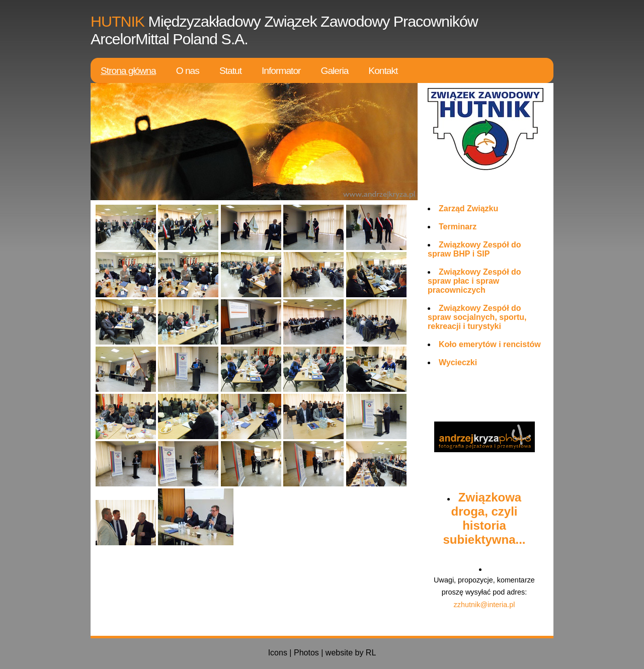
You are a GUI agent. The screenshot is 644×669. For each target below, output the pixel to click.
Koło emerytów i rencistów (490, 344)
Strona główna (128, 71)
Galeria (334, 71)
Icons (278, 653)
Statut (230, 71)
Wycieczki (458, 362)
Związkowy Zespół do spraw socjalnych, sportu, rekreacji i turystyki (477, 317)
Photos (306, 653)
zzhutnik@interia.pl (485, 605)
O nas (188, 71)
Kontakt (383, 71)
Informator (281, 71)
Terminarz (458, 227)
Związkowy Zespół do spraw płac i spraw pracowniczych (474, 281)
